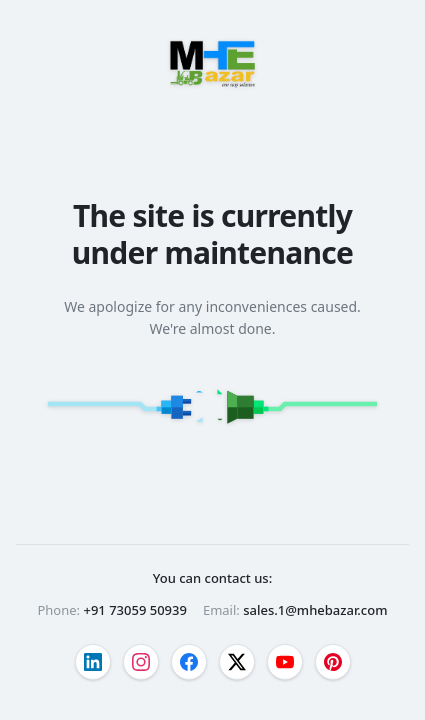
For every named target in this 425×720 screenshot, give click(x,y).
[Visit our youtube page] (285, 662)
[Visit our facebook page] (189, 662)
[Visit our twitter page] (237, 662)
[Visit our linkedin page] (93, 662)
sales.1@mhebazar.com (315, 610)
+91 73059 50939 (134, 610)
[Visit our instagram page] (141, 662)
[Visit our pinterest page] (333, 662)
